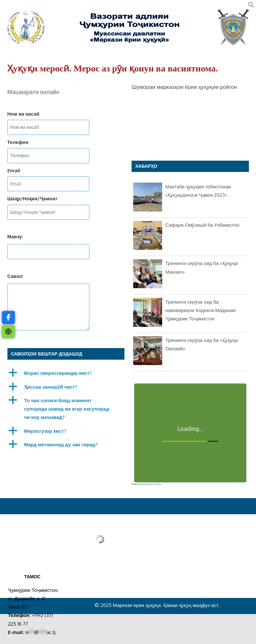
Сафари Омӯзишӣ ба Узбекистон (202, 225)
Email (14, 170)
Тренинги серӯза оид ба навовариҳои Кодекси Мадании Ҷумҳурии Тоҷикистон (201, 310)
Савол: (16, 276)
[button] (251, 6)
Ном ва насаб (24, 114)
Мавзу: (15, 237)
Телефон (18, 142)
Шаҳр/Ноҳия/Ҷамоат (33, 199)
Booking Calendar (153, 484)
